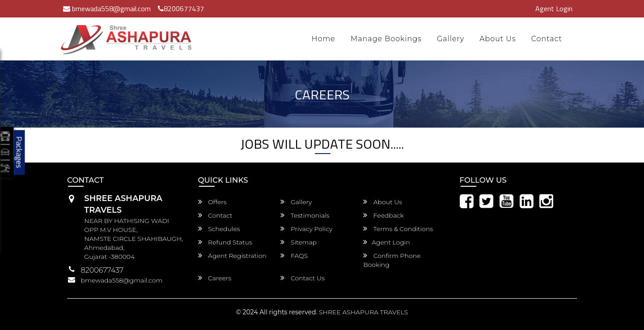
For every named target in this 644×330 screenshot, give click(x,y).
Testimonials (305, 215)
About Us (498, 39)
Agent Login (554, 9)
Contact (547, 39)
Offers (212, 202)
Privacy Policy (306, 229)
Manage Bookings (386, 39)
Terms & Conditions (398, 229)
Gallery (451, 39)
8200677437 (181, 9)
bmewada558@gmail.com (107, 9)
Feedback (383, 215)
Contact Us (303, 278)
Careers (215, 278)
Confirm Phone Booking (392, 260)
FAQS (294, 256)
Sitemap (299, 242)
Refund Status (225, 242)
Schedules (219, 229)
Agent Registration (232, 256)
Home (323, 39)
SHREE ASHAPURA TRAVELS (363, 312)
